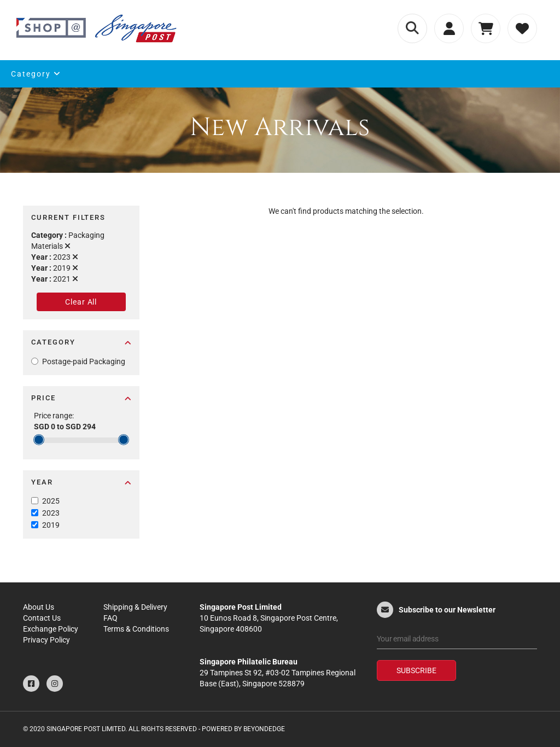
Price (81, 398)
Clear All (81, 302)
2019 (51, 525)
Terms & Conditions (136, 629)
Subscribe (416, 670)
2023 (51, 513)
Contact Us (42, 618)
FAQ (110, 618)
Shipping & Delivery (135, 607)
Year (81, 482)
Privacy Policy (46, 640)
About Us (39, 607)
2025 (51, 501)
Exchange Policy (51, 629)
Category (36, 74)
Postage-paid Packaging (84, 361)
